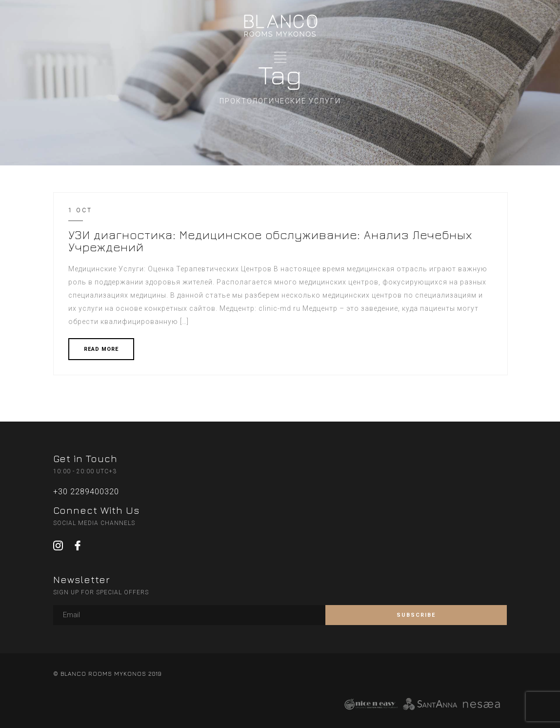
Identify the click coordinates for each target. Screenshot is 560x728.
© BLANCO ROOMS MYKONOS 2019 (107, 674)
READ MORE (101, 349)
